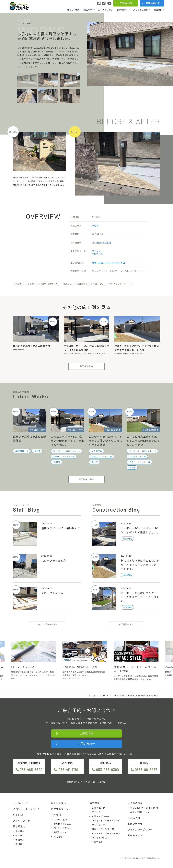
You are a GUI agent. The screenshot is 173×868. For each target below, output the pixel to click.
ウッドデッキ (98, 825)
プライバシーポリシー (140, 830)
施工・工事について (140, 812)
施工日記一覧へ (126, 624)
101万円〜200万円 (101, 242)
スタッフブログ (22, 821)
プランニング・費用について (144, 808)
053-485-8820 (31, 770)
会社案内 (158, 10)
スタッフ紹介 (60, 820)
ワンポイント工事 (138, 456)
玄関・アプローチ (50, 284)
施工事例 (88, 10)
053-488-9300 (107, 770)
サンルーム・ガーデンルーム (106, 833)
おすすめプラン (106, 10)
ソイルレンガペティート (120, 284)
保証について (60, 832)
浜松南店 (20, 840)
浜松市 (95, 226)
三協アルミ (97, 254)
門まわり (96, 812)
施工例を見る (87, 366)
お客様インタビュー (64, 824)
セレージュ (99, 284)
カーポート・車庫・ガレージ (76, 354)
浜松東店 (20, 835)
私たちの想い (74, 10)
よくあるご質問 (141, 10)
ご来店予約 (126, 3)
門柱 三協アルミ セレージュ (109, 262)
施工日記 (18, 815)
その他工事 (120, 354)
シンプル (32, 284)
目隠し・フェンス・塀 (96, 354)
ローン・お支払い (62, 828)
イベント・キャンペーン (27, 809)
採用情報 (58, 837)
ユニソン (96, 251)
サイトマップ (135, 835)
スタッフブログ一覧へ (47, 624)
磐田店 (19, 844)
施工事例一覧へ (86, 479)
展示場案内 (122, 10)
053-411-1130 (68, 770)
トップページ (20, 803)
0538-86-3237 (146, 770)
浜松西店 (20, 831)
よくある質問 (135, 803)
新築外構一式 (19, 350)
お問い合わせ (153, 3)
